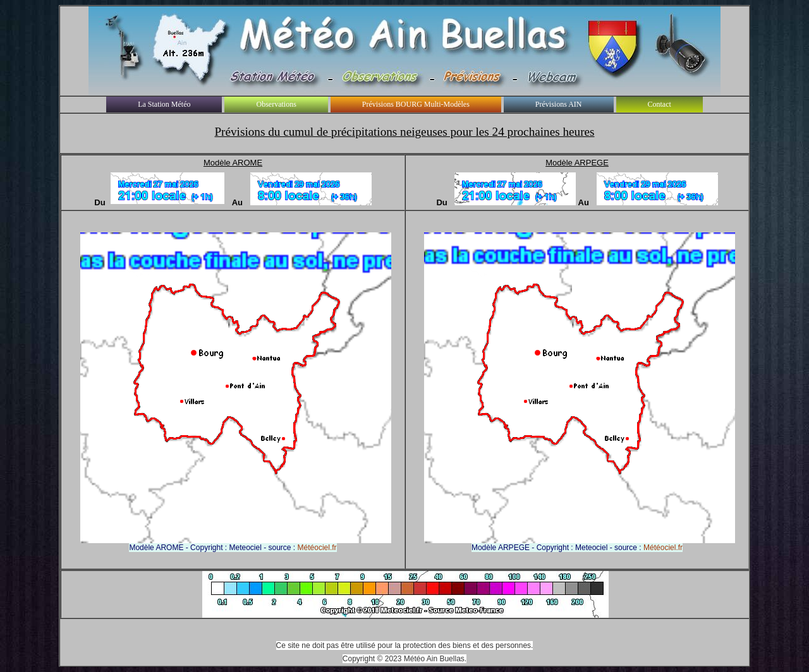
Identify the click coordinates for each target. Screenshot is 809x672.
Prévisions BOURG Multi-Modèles (416, 104)
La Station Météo (164, 104)
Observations (276, 104)
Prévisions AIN (559, 104)
